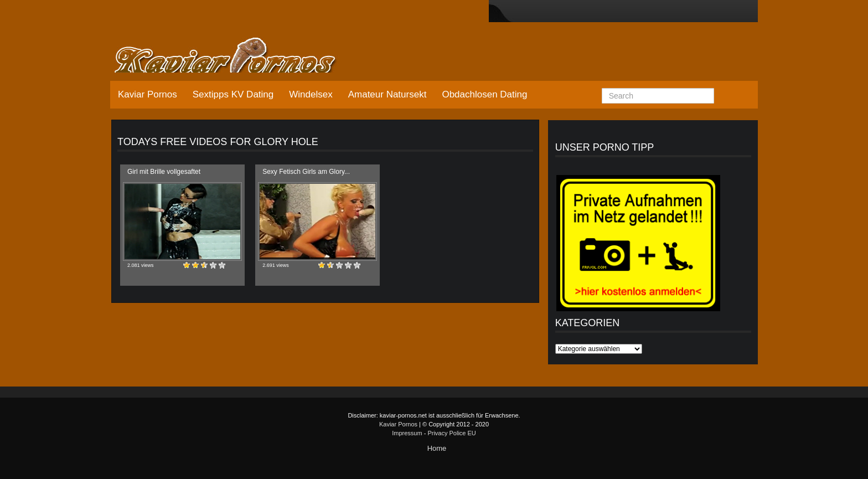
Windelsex (311, 94)
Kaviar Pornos (148, 94)
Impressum (407, 433)
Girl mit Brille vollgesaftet (164, 172)
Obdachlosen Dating (484, 94)
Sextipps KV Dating (233, 94)
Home (437, 448)
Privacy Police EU (451, 433)
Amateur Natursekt (387, 94)
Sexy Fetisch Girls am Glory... (306, 172)
